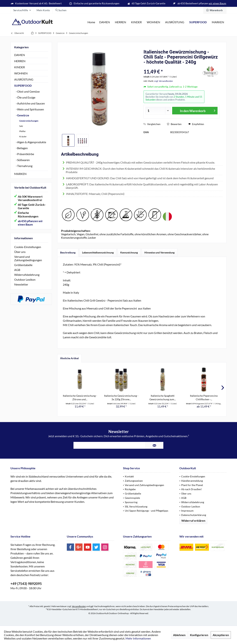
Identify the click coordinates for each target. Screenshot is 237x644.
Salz (21, 126)
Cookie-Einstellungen (28, 247)
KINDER (20, 67)
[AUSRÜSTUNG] (175, 22)
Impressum (187, 511)
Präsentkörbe (25, 154)
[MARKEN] (218, 22)
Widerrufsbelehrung (27, 275)
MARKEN (20, 174)
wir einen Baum (217, 3)
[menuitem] (215, 10)
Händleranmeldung (192, 481)
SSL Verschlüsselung (136, 506)
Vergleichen (152, 124)
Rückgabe (130, 489)
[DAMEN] (105, 22)
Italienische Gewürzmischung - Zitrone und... (80, 397)
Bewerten (174, 124)
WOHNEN (21, 73)
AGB (17, 270)
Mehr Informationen (138, 638)
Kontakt (129, 476)
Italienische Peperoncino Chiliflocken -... (204, 397)
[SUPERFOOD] (198, 22)
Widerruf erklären (193, 521)
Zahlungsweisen (134, 481)
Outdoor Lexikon (25, 279)
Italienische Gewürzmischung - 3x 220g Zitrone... (121, 397)
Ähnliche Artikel (69, 358)
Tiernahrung (24, 166)
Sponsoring (131, 502)
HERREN (20, 61)
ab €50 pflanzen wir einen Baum (30, 223)
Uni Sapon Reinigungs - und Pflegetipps (147, 511)
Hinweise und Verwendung (159, 252)
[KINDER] (136, 22)
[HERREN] (120, 22)
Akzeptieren (221, 635)
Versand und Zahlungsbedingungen (28, 258)
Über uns (20, 252)
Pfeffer (22, 131)
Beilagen (22, 148)
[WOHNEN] (153, 22)
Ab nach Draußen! (192, 489)
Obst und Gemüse (28, 91)
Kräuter (23, 136)
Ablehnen (179, 635)
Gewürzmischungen (29, 121)
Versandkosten (79, 606)
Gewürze (23, 115)
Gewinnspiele (132, 498)
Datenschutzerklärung (194, 515)
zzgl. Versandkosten (164, 81)
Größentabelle (23, 265)
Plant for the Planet (192, 485)
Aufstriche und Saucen (31, 103)
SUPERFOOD (23, 85)
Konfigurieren (199, 635)
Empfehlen (196, 124)
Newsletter (21, 284)
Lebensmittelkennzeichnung (98, 252)
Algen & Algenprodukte (31, 142)
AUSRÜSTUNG (24, 79)
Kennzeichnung (129, 252)
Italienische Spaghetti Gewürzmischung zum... (163, 397)
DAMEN (20, 55)
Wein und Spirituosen (30, 109)
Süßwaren (23, 160)
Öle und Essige (26, 97)
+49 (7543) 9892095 (26, 584)
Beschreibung (68, 252)
